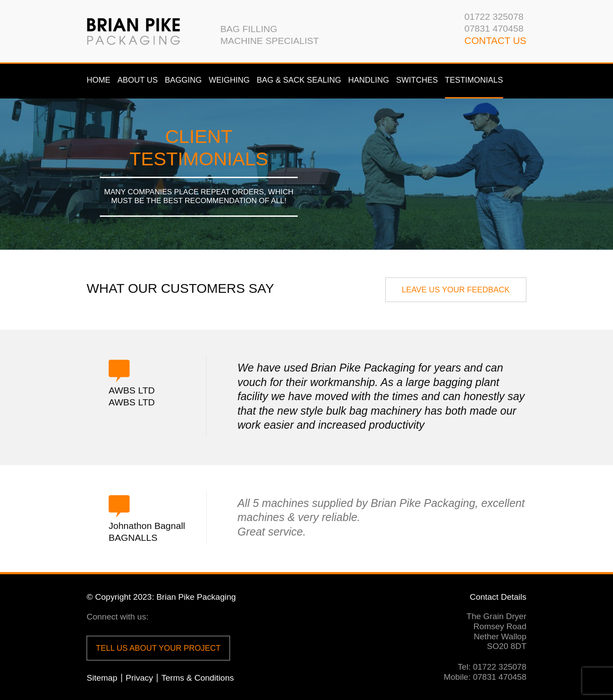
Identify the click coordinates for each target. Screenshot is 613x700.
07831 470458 (494, 28)
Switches (417, 80)
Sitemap (102, 678)
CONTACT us (495, 41)
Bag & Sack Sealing (299, 80)
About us (138, 80)
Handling (369, 80)
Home (99, 80)
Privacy (139, 678)
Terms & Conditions (198, 678)
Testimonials (474, 80)
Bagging (183, 80)
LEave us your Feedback (456, 290)
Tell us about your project (158, 648)
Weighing (229, 80)
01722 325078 (494, 16)
